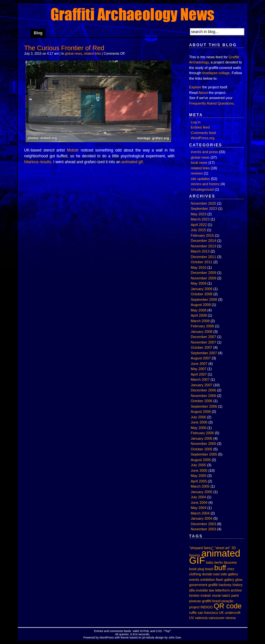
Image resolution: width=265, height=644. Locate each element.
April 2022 (199, 225)
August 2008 (201, 305)
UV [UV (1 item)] (192, 618)
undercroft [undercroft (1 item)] (233, 613)
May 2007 (199, 369)
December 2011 (204, 257)
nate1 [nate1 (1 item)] (226, 595)
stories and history (205, 184)
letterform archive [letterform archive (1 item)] (228, 590)
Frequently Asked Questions (212, 103)
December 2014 (204, 241)
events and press (204, 152)
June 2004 (199, 503)
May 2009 (199, 283)
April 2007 (199, 374)
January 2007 (202, 385)
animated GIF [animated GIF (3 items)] (215, 557)
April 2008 (199, 315)
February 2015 (203, 235)
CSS (159, 631)
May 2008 (199, 310)
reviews (197, 173)
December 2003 (204, 524)
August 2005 (201, 460)
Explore (195, 87)
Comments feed (204, 133)
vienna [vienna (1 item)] (231, 618)
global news (74, 54)
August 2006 (201, 412)
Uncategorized (202, 189)
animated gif (132, 162)
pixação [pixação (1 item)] (228, 601)
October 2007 (202, 347)
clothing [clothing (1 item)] (195, 574)
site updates (200, 179)
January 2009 (202, 289)
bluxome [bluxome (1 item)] (230, 562)
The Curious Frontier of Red (64, 48)
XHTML (145, 631)
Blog (38, 33)
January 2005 (202, 492)
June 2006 (199, 422)
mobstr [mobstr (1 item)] (206, 595)
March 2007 (200, 379)
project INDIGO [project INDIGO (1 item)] (201, 607)
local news (199, 163)
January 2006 (202, 438)
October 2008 (202, 294)
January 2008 (202, 332)
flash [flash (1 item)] (220, 580)
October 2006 (202, 401)
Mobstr (73, 150)
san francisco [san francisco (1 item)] (208, 613)
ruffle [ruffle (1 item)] (193, 613)
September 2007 (204, 353)
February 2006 (203, 433)
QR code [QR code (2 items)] (227, 606)
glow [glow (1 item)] (239, 580)
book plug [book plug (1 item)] (197, 569)
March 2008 (200, 321)
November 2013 (204, 246)
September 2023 (204, 209)
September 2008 (204, 299)
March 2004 (200, 513)
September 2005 (204, 454)
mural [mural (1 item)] (216, 595)
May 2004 (199, 508)
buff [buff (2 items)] (220, 568)
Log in (196, 122)
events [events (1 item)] (194, 580)
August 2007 (201, 358)
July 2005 (199, 465)
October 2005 (202, 449)
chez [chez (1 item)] (231, 569)
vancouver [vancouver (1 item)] (217, 618)
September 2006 (204, 406)
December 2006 (204, 390)
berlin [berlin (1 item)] (219, 562)
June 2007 (199, 364)
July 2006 (199, 417)
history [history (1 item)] (238, 585)
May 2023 (199, 214)
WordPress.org (203, 138)
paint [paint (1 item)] (235, 595)
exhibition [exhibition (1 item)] (208, 580)
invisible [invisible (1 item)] (202, 590)
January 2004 (202, 518)
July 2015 (199, 230)
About (203, 93)
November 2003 (204, 529)
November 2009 (204, 278)
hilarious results (38, 162)
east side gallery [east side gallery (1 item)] (226, 574)
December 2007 (204, 337)
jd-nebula (148, 638)
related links (92, 54)
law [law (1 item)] (212, 590)
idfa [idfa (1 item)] (192, 590)
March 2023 (200, 219)
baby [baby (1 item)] (210, 562)
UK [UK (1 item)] (221, 613)
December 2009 (204, 273)
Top (167, 631)
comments (116, 631)
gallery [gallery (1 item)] (229, 580)
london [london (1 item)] (194, 595)
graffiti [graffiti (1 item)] (213, 585)
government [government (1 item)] (198, 585)
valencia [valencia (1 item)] (201, 618)
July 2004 (199, 497)
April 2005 (199, 481)
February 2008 (203, 326)
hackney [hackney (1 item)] (225, 585)
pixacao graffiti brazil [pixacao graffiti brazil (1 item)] (205, 601)
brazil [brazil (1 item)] (209, 569)
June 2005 (199, 470)
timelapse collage (216, 73)
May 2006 (199, 428)
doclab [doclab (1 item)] (207, 574)
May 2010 (199, 267)
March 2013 (200, 251)
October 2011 (202, 262)
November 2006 (204, 396)
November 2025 (204, 203)
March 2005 (200, 486)
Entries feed (200, 127)
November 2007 (204, 342)
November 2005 (204, 444)
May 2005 (199, 476)
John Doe (175, 638)
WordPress (107, 638)
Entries (99, 631)
